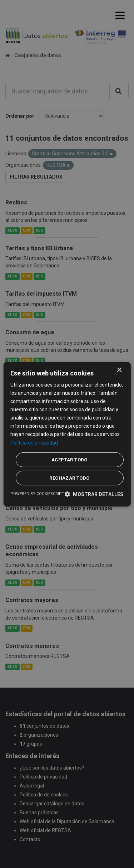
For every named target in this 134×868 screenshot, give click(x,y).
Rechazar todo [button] (69, 478)
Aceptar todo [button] (70, 460)
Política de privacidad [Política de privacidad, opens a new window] (34, 442)
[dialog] (67, 434)
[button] (94, 494)
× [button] (119, 370)
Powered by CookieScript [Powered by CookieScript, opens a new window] (37, 494)
